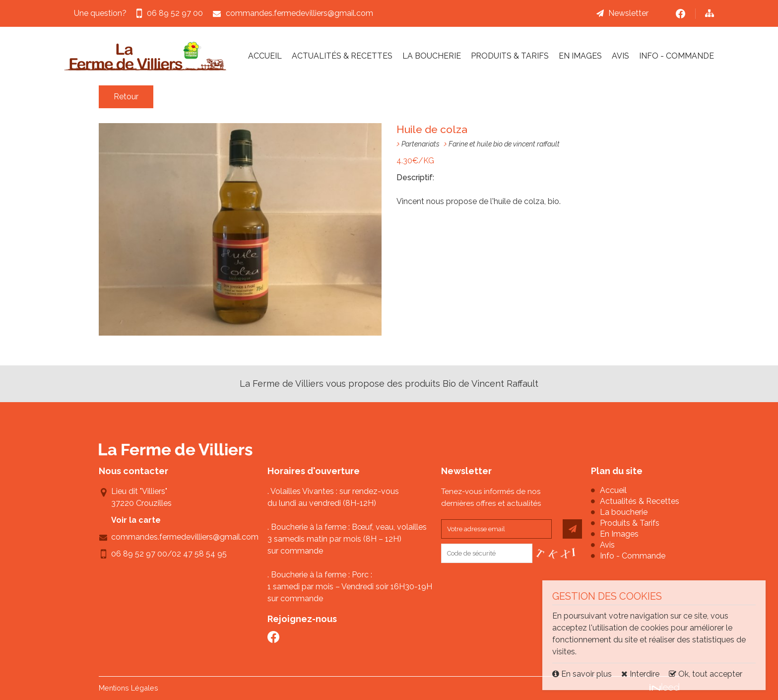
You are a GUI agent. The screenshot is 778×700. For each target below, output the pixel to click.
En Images (580, 56)
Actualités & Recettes (342, 56)
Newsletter (628, 13)
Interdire (640, 674)
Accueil (265, 56)
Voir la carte (136, 520)
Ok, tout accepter (706, 674)
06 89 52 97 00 (139, 554)
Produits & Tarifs (510, 56)
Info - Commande (677, 56)
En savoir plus (583, 674)
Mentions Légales (129, 688)
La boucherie (432, 56)
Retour (126, 97)
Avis (620, 56)
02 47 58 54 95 (199, 554)
